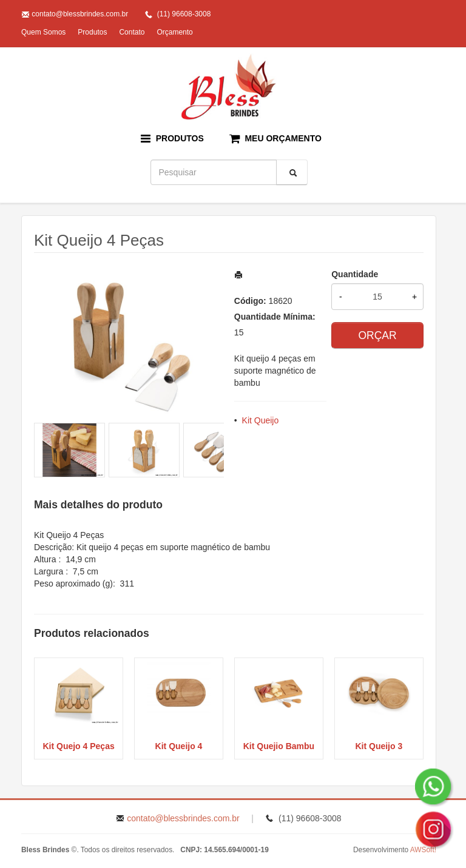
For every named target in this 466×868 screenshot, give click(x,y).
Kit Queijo (261, 420)
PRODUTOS (172, 139)
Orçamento (174, 32)
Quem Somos (43, 32)
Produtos (92, 32)
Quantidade (355, 274)
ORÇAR (377, 335)
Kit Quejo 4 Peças (78, 746)
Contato (132, 32)
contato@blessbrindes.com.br (80, 14)
